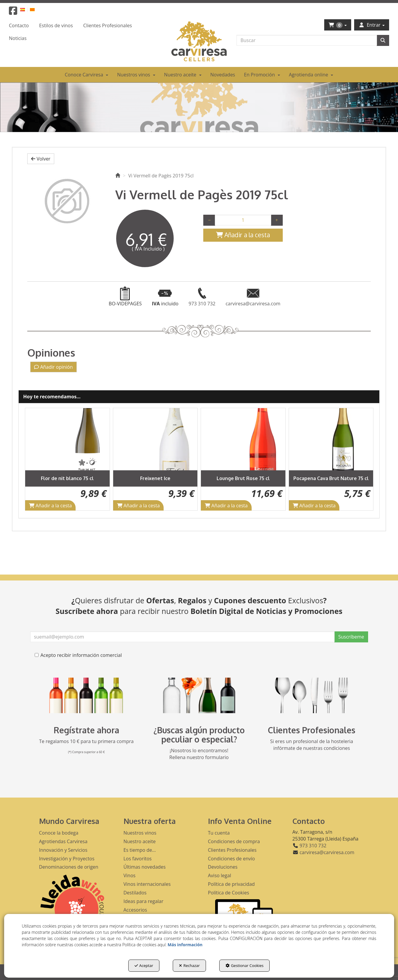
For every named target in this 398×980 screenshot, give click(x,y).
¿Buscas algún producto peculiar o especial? (199, 735)
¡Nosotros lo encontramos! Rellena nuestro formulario (199, 754)
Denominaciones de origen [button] (69, 867)
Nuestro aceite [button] (140, 841)
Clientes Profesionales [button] (232, 850)
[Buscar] (383, 40)
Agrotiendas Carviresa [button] (63, 841)
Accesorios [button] (135, 910)
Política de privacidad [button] (231, 884)
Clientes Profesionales (312, 730)
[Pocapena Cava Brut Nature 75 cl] (331, 439)
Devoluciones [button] (223, 867)
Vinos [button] (130, 875)
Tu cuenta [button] (219, 833)
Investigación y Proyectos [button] (67, 859)
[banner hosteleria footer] (312, 695)
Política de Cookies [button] (229, 893)
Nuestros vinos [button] (140, 833)
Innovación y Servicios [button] (63, 850)
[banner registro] (87, 695)
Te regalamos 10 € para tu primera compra (86, 741)
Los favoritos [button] (138, 859)
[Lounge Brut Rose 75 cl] (243, 439)
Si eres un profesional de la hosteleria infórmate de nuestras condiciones (312, 745)
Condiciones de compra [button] (234, 841)
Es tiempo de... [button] (140, 850)
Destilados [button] (135, 893)
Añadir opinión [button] (53, 367)
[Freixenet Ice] (155, 439)
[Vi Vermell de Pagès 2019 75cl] (67, 201)
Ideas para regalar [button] (144, 901)
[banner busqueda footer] (199, 695)
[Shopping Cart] (243, 235)
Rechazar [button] (189, 965)
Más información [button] (185, 945)
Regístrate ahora (86, 730)
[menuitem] (26, 9)
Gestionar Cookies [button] (244, 965)
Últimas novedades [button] (145, 867)
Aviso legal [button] (220, 875)
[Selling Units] (243, 220)
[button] (13, 12)
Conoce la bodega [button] (59, 833)
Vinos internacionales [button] (147, 884)
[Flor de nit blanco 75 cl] (67, 439)
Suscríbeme (351, 637)
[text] (307, 40)
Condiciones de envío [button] (232, 859)
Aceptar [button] (144, 965)
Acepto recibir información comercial (78, 655)
